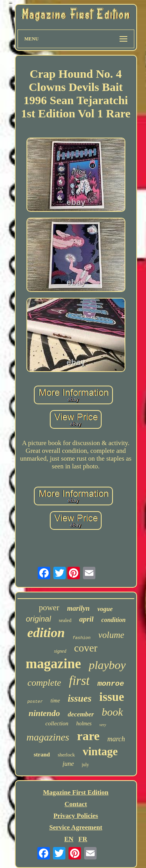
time (55, 701)
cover (86, 648)
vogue (105, 609)
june (68, 764)
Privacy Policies (76, 816)
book (112, 712)
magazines (48, 737)
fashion (81, 638)
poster (35, 702)
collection (57, 723)
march (116, 739)
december (81, 714)
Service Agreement (76, 827)
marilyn (78, 608)
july (85, 765)
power (49, 608)
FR (83, 839)
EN (69, 839)
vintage (100, 751)
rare (88, 736)
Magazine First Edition (76, 792)
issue (112, 697)
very (103, 725)
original (38, 619)
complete (44, 683)
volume (111, 635)
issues (80, 698)
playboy (107, 665)
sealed (65, 620)
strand (42, 754)
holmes (84, 724)
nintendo (44, 713)
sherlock (66, 755)
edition (46, 633)
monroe (111, 684)
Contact (76, 804)
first (79, 681)
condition (113, 620)
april (86, 619)
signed (60, 651)
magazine (53, 664)
